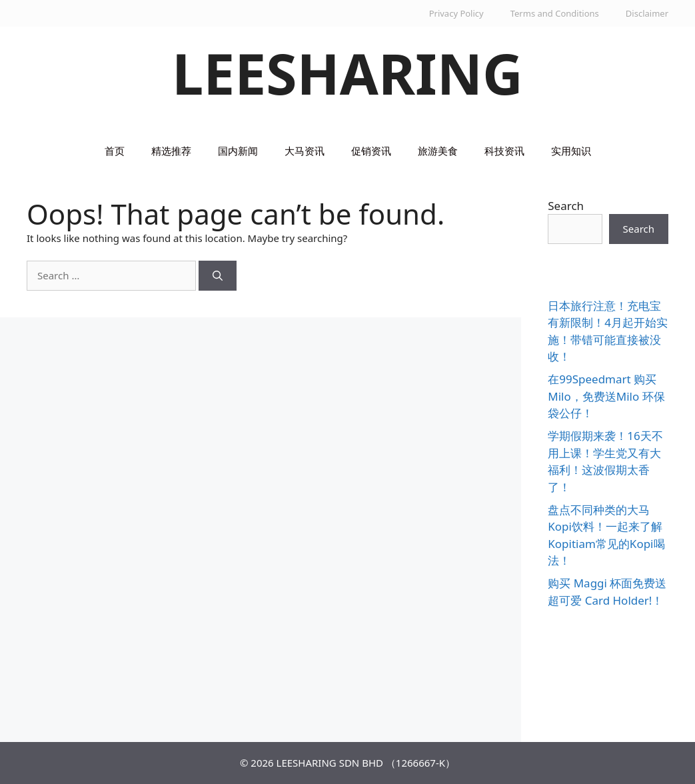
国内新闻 (238, 151)
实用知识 (571, 151)
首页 (115, 151)
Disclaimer (647, 13)
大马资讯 (305, 151)
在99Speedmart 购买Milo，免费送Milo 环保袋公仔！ (606, 396)
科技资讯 (504, 151)
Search (566, 206)
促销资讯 (371, 151)
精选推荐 (171, 151)
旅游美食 (438, 151)
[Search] (218, 276)
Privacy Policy (456, 13)
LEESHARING (347, 73)
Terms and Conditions (555, 13)
